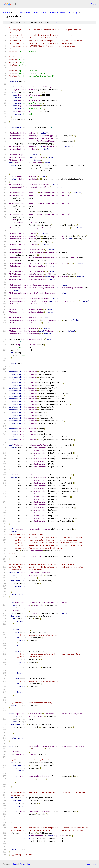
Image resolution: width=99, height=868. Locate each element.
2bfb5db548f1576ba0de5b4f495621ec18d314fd (44, 13)
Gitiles (16, 864)
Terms (30, 864)
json (94, 864)
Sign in (94, 4)
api (77, 13)
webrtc (7, 13)
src (14, 13)
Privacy (23, 864)
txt (88, 864)
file (55, 22)
